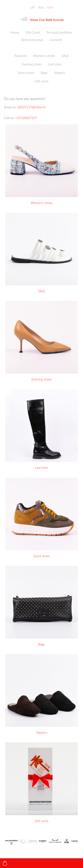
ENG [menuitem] (50, 7)
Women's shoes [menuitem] (44, 56)
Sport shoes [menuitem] (26, 73)
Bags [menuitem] (44, 73)
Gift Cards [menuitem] (33, 32)
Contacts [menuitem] (56, 40)
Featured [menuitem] (20, 56)
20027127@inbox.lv (32, 107)
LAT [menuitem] (32, 7)
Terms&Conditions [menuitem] (59, 32)
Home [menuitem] (15, 32)
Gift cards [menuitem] (42, 81)
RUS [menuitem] (41, 7)
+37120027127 (26, 118)
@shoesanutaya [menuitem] (32, 40)
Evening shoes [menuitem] (32, 64)
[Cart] (5, 863)
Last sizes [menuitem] (55, 64)
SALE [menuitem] (65, 56)
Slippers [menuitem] (60, 73)
